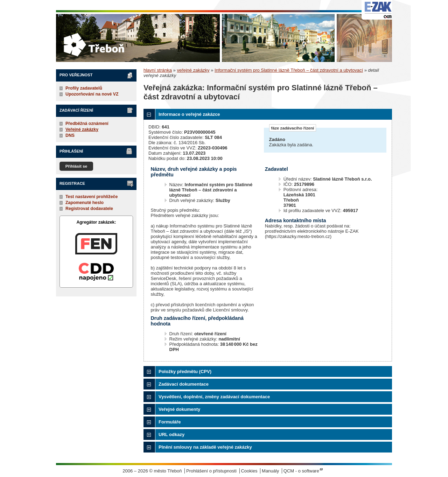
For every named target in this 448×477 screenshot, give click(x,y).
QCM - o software (301, 471)
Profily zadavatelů (84, 88)
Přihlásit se (76, 166)
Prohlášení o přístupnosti (211, 471)
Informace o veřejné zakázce (189, 114)
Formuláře (170, 422)
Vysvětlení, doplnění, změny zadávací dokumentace (214, 397)
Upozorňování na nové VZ (92, 94)
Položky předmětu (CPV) (185, 371)
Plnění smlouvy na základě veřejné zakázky (205, 447)
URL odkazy (171, 434)
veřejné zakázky (193, 70)
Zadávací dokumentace (184, 384)
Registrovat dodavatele (89, 209)
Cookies (249, 471)
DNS (70, 135)
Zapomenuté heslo (85, 203)
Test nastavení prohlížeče (92, 197)
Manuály (270, 471)
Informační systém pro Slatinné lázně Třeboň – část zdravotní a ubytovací (289, 70)
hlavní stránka (158, 70)
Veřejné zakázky (82, 129)
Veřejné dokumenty (179, 409)
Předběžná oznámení (87, 124)
